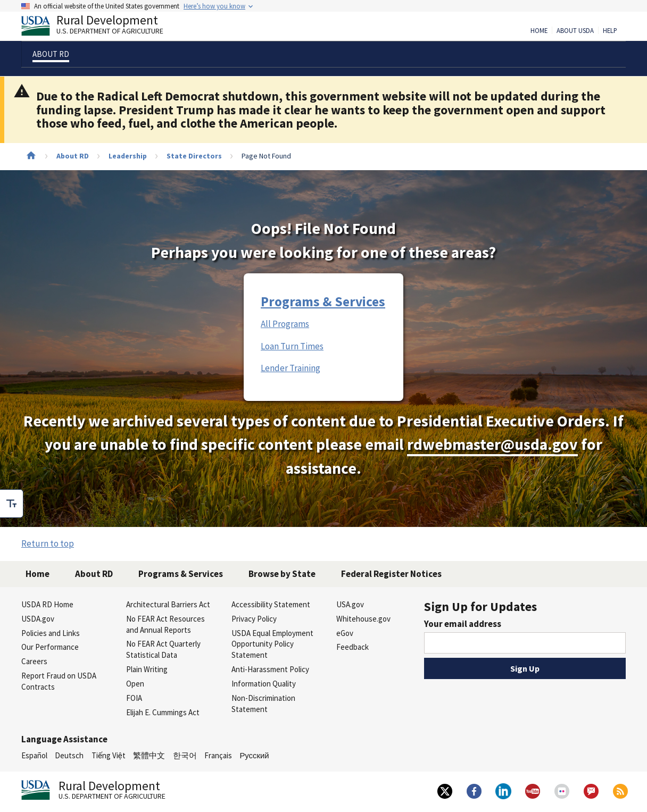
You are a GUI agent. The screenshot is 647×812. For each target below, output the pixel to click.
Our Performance (50, 647)
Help (610, 31)
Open (135, 684)
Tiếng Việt (109, 755)
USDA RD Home (47, 604)
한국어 (185, 755)
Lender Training (291, 368)
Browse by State (282, 574)
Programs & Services (323, 302)
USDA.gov (38, 619)
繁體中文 (149, 755)
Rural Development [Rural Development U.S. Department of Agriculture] (101, 27)
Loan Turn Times (292, 346)
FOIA (134, 698)
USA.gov (350, 604)
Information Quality (264, 684)
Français (218, 755)
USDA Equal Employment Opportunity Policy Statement (272, 644)
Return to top (48, 543)
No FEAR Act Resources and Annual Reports (165, 624)
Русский (254, 755)
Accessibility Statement (271, 604)
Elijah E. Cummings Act (163, 712)
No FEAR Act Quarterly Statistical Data (163, 649)
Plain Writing (147, 669)
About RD (73, 156)
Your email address (463, 624)
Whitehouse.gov (363, 619)
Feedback (352, 647)
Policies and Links (51, 633)
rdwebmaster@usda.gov (492, 444)
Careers (34, 661)
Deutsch (69, 755)
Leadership (128, 156)
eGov (345, 633)
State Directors (194, 156)
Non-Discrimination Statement (263, 704)
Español (34, 755)
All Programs (285, 324)
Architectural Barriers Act (168, 604)
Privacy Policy (254, 619)
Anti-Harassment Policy (270, 669)
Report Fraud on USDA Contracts (59, 681)
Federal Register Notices (391, 574)
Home (539, 31)
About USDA (575, 31)
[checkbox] (12, 504)
